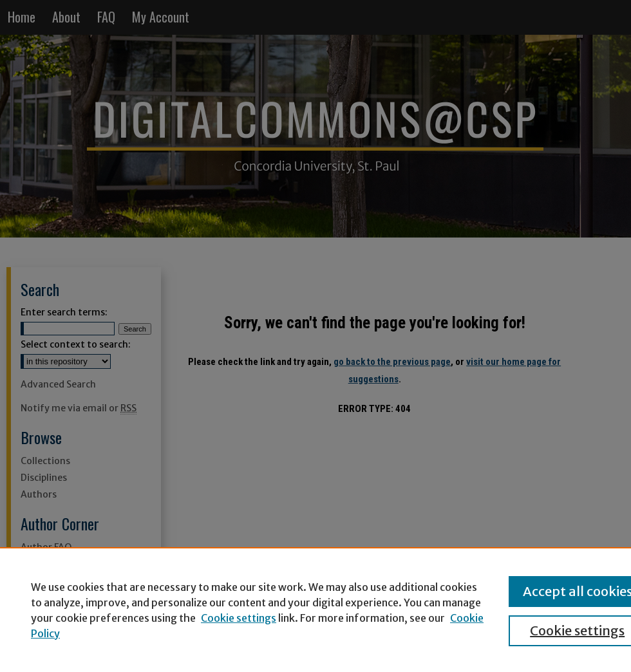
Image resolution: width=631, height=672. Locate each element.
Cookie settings (239, 618)
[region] (315, 610)
